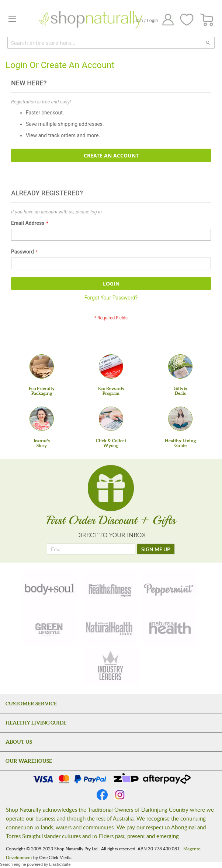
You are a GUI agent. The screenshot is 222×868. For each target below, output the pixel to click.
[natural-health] (110, 627)
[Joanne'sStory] (42, 419)
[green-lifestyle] (50, 627)
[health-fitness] (110, 588)
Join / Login (146, 21)
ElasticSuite (60, 865)
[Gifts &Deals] (180, 366)
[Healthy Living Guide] (180, 419)
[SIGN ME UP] (156, 549)
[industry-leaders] (111, 666)
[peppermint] (169, 588)
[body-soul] (50, 588)
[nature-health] (169, 627)
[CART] (207, 20)
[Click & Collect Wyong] (111, 419)
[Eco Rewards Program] (111, 366)
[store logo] (91, 19)
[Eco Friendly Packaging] (42, 366)
